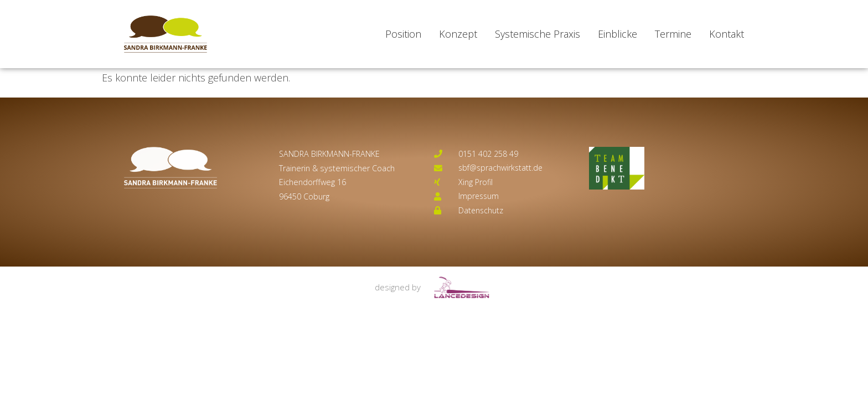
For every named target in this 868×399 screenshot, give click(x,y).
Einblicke (618, 34)
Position (403, 34)
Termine (673, 34)
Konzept (458, 34)
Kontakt (727, 34)
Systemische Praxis (538, 34)
